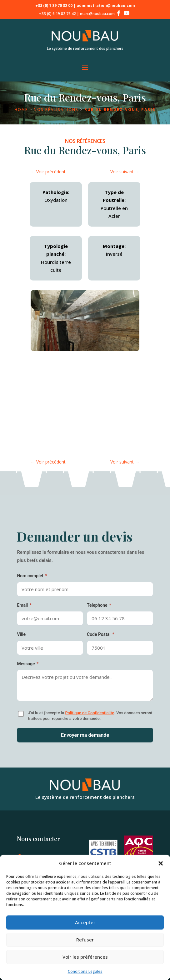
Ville (21, 634)
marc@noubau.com (97, 14)
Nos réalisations (56, 110)
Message (28, 664)
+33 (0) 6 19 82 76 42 (57, 14)
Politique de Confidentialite (90, 713)
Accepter (85, 922)
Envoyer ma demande (85, 735)
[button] (161, 863)
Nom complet (32, 576)
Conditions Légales (85, 971)
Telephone (99, 605)
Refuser (85, 940)
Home (21, 110)
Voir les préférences (85, 957)
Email (24, 605)
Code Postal (101, 634)
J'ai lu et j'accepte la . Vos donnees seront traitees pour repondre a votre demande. (90, 716)
